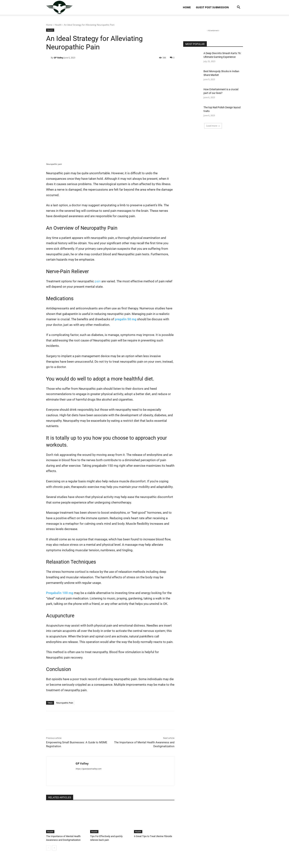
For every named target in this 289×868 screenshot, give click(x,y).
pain (98, 281)
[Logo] (59, 7)
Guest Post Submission (212, 7)
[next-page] (54, 848)
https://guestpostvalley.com (88, 769)
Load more (213, 126)
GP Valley (59, 58)
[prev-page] (48, 848)
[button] (238, 8)
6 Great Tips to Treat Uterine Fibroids (153, 836)
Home (187, 7)
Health (58, 25)
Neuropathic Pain (65, 703)
